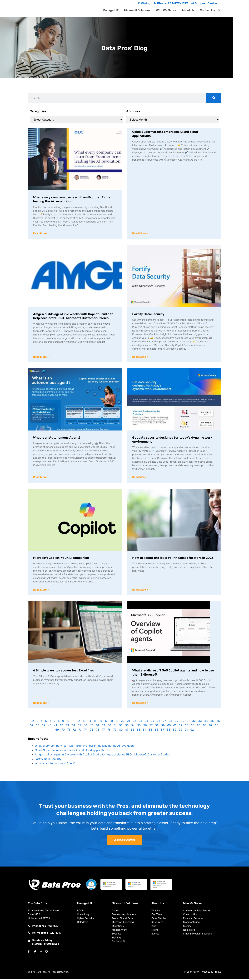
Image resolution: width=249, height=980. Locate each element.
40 (50, 726)
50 (109, 726)
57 (151, 726)
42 (61, 726)
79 (115, 730)
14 (90, 722)
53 (127, 726)
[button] (220, 10)
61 (175, 726)
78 (109, 730)
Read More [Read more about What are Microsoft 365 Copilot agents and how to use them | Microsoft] (139, 704)
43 (67, 726)
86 (157, 730)
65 (199, 726)
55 (139, 726)
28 (170, 722)
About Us (188, 10)
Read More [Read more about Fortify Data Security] (139, 357)
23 (140, 722)
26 (158, 722)
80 (121, 730)
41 (55, 726)
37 (32, 726)
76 (98, 730)
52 (121, 726)
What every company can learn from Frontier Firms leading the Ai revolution (84, 746)
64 (193, 726)
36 (218, 722)
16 (101, 722)
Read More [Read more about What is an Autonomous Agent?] (40, 477)
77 (103, 730)
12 (79, 722)
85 (151, 730)
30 (182, 722)
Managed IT (111, 10)
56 (145, 726)
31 (188, 722)
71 (69, 730)
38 (38, 726)
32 (194, 722)
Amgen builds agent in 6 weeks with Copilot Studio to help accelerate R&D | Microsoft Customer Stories (73, 316)
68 (217, 726)
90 (181, 730)
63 (187, 726)
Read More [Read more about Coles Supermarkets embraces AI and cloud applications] (139, 233)
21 (129, 722)
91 (186, 730)
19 (117, 722)
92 (192, 730)
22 (134, 722)
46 (85, 726)
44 (73, 726)
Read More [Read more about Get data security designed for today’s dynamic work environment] (139, 477)
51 (115, 726)
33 (200, 722)
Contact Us (207, 10)
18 (111, 722)
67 (211, 726)
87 (163, 730)
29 (176, 722)
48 (97, 726)
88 (168, 730)
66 (205, 726)
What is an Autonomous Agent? (57, 438)
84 (145, 730)
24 (146, 722)
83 (138, 730)
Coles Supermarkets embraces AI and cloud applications (72, 751)
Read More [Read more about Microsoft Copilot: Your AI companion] (40, 590)
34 (206, 722)
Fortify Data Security (148, 314)
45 (79, 726)
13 (84, 722)
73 (80, 730)
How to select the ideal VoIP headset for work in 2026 (173, 558)
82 (132, 730)
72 (74, 730)
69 (57, 730)
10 (68, 722)
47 (91, 726)
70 (63, 730)
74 (86, 730)
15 (95, 722)
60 (169, 726)
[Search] (214, 98)
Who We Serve (166, 10)
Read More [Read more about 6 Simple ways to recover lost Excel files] (40, 704)
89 (175, 730)
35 (212, 722)
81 (127, 730)
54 (133, 726)
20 (123, 722)
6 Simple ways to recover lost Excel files (64, 671)
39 (44, 726)
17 (106, 722)
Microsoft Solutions (137, 10)
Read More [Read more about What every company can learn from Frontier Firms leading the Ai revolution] (40, 233)
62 (181, 726)
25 (152, 722)
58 (157, 726)
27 (164, 722)
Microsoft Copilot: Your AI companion (61, 558)
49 (103, 726)
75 (92, 730)
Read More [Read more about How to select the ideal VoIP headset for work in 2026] (139, 590)
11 (73, 722)
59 (163, 726)
